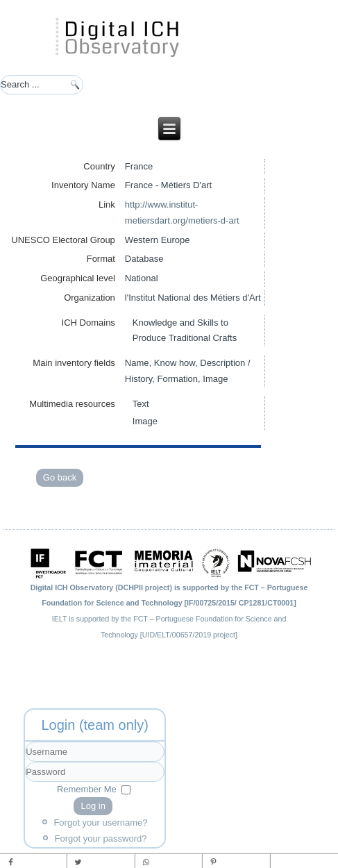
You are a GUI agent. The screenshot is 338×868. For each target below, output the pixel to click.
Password (25, 782)
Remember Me (87, 789)
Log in (93, 806)
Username (25, 762)
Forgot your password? (101, 838)
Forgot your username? (100, 823)
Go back (60, 477)
